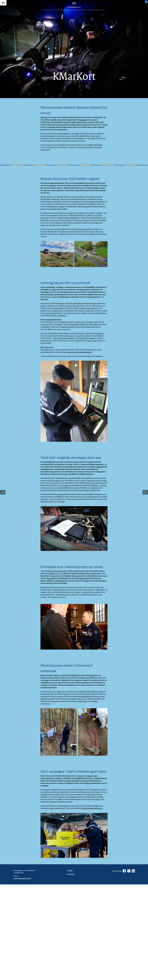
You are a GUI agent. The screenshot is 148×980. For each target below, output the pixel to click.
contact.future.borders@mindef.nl (89, 390)
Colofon (70, 978)
